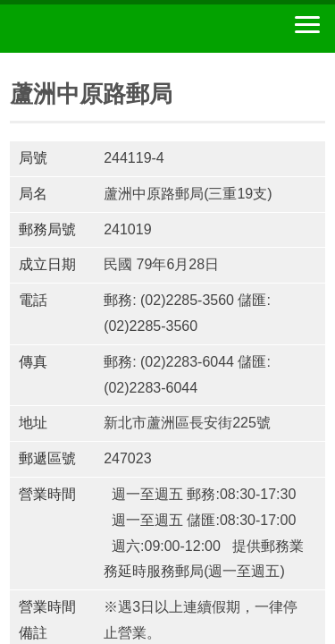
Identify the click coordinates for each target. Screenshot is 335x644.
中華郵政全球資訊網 (112, 29)
